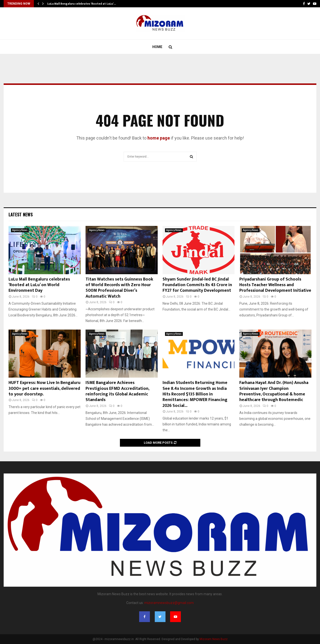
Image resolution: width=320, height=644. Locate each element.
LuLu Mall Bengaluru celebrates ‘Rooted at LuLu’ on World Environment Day (39, 285)
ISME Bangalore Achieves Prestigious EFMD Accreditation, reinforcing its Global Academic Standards (117, 391)
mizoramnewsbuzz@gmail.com (169, 603)
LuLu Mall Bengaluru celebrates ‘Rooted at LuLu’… (82, 4)
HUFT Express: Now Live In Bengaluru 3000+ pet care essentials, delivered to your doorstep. (44, 388)
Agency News (20, 230)
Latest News (21, 214)
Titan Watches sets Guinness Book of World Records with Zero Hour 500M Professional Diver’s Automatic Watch (119, 288)
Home (157, 47)
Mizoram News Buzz (214, 639)
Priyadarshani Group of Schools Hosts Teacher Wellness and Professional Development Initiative (275, 285)
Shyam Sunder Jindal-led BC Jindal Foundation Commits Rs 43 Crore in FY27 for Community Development (197, 285)
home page (159, 138)
